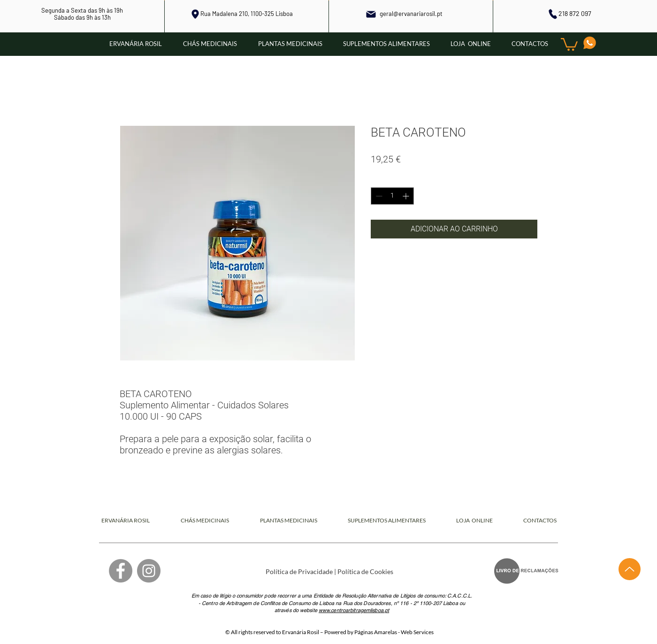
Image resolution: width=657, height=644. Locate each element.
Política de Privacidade (299, 571)
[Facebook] (121, 571)
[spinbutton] (392, 196)
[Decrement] (378, 196)
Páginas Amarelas (376, 632)
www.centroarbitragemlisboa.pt (354, 610)
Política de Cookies (365, 571)
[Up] (630, 569)
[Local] (195, 14)
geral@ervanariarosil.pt (411, 14)
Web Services (417, 632)
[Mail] (371, 14)
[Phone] (553, 14)
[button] (569, 44)
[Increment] (407, 196)
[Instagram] (149, 571)
